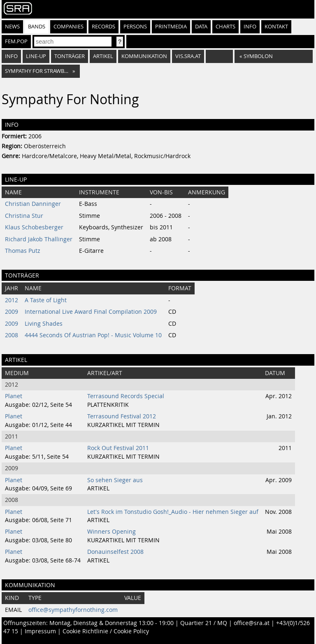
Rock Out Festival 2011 (118, 448)
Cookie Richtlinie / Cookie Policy (106, 631)
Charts (225, 27)
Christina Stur (24, 216)
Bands (37, 27)
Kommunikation (144, 56)
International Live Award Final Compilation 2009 (91, 312)
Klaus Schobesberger (34, 227)
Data (201, 27)
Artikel (103, 56)
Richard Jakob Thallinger (39, 239)
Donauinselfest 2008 (115, 552)
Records (103, 27)
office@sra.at (252, 623)
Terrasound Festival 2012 (122, 416)
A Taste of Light (46, 300)
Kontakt (276, 27)
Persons (135, 27)
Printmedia (171, 27)
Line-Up (36, 56)
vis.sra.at (188, 56)
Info (250, 27)
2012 (12, 300)
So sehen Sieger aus (115, 480)
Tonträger (70, 56)
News (12, 27)
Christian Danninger (33, 204)
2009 (12, 312)
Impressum (40, 631)
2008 (12, 335)
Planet (14, 396)
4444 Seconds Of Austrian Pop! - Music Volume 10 (93, 335)
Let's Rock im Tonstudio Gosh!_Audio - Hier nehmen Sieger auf (173, 512)
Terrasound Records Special (126, 396)
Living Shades (44, 324)
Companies (69, 27)
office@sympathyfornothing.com (73, 610)
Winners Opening (112, 532)
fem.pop (16, 41)
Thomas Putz (23, 251)
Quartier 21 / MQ (204, 623)
